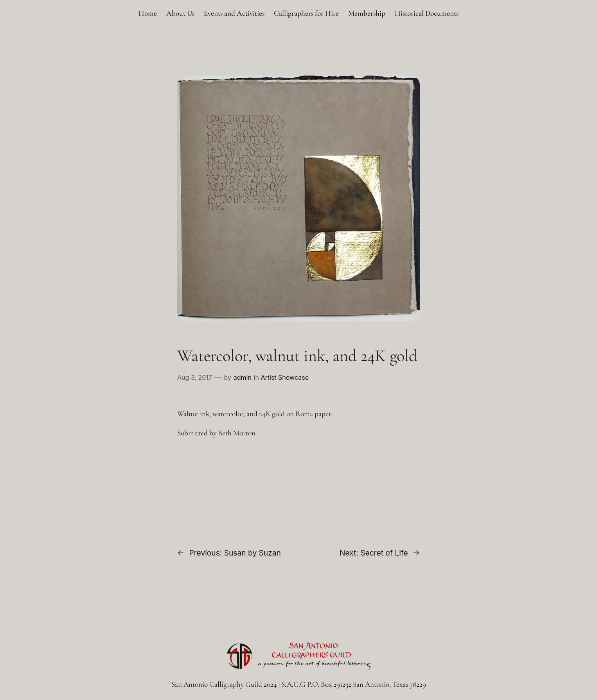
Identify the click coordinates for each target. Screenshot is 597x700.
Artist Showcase (285, 377)
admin (243, 377)
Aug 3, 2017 (195, 377)
